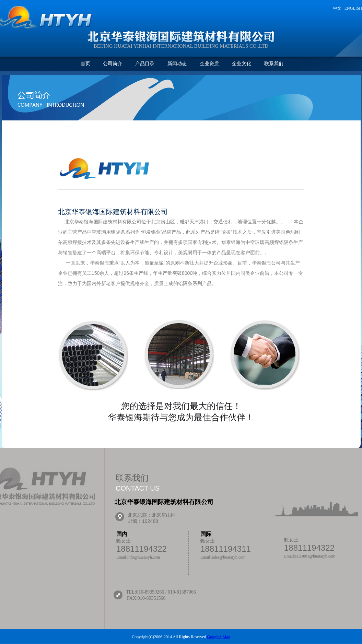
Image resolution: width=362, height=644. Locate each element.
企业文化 (242, 64)
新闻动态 (177, 64)
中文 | (339, 8)
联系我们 (274, 64)
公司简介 (113, 64)
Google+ (214, 637)
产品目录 (145, 64)
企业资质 (209, 64)
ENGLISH (353, 8)
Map (226, 637)
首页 (85, 64)
